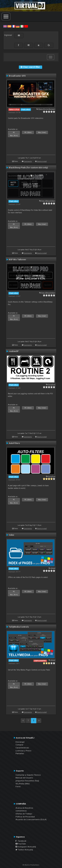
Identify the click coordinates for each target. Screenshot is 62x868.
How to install (42, 161)
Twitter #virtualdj (24, 850)
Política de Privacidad (25, 817)
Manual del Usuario (24, 778)
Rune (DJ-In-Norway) (47, 109)
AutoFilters (14, 443)
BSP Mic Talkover (17, 260)
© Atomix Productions (31, 865)
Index (11, 535)
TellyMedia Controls (19, 627)
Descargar (20, 742)
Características (22, 748)
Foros (18, 786)
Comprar (19, 745)
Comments (28, 161)
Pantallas (20, 753)
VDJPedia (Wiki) (23, 784)
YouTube (21, 844)
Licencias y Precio (23, 751)
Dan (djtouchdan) (48, 201)
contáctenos (21, 811)
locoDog (52, 384)
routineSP (14, 351)
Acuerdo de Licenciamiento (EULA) (31, 819)
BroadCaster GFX (17, 76)
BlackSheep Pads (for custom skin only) (28, 168)
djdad (53, 568)
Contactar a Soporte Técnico (28, 775)
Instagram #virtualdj (26, 847)
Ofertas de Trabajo (24, 814)
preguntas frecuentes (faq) (27, 781)
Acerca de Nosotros (24, 808)
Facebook (21, 841)
